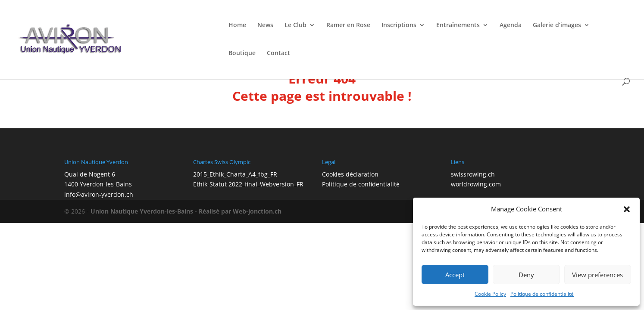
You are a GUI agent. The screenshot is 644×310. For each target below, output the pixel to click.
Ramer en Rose (348, 25)
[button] (627, 209)
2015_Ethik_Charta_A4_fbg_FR (235, 174)
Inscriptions (399, 25)
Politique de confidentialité (542, 294)
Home (237, 25)
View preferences (597, 275)
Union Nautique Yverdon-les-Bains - (145, 211)
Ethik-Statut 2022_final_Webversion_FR (248, 184)
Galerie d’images (557, 25)
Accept (455, 275)
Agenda (511, 25)
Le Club (295, 25)
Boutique (242, 53)
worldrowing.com (476, 184)
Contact (278, 53)
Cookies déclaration (350, 174)
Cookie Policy (490, 294)
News (265, 25)
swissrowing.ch (473, 174)
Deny (526, 275)
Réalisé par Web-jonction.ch (240, 211)
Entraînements (458, 25)
